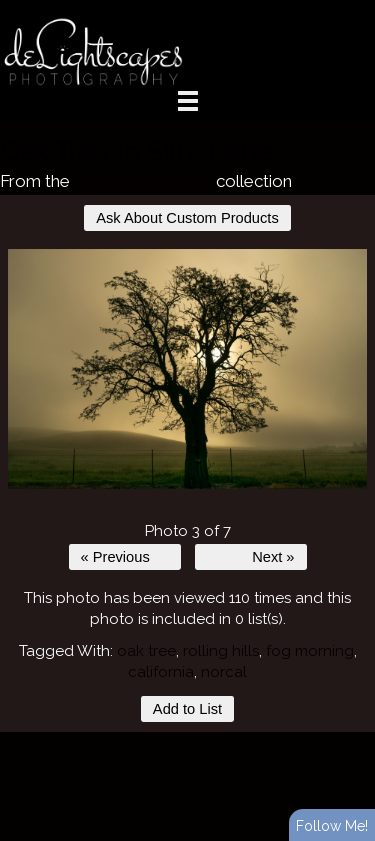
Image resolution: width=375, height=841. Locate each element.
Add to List (187, 709)
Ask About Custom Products (187, 218)
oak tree (146, 651)
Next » (273, 557)
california (161, 672)
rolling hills (221, 651)
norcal (224, 672)
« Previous (115, 557)
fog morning (310, 651)
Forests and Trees (143, 181)
